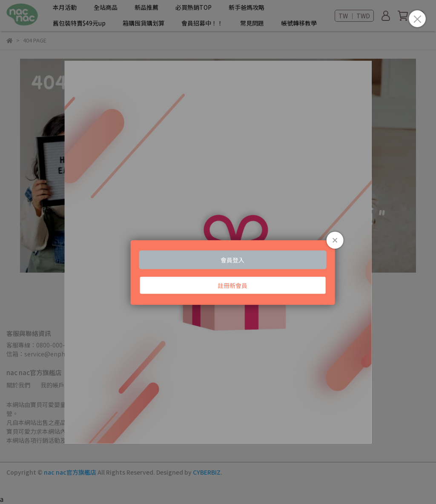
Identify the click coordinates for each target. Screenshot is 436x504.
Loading (218, 252)
